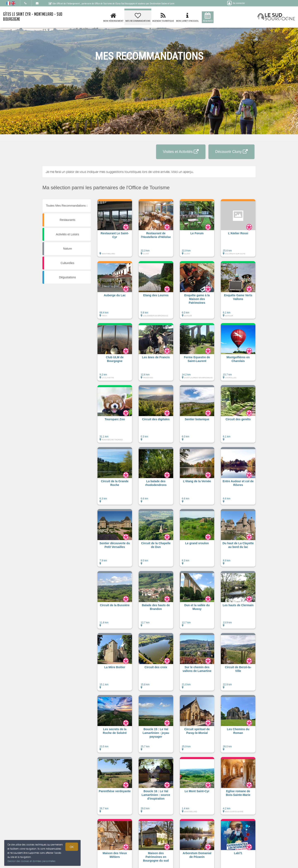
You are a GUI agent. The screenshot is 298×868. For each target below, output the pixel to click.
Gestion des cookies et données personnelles (31, 861)
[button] (115, 230)
